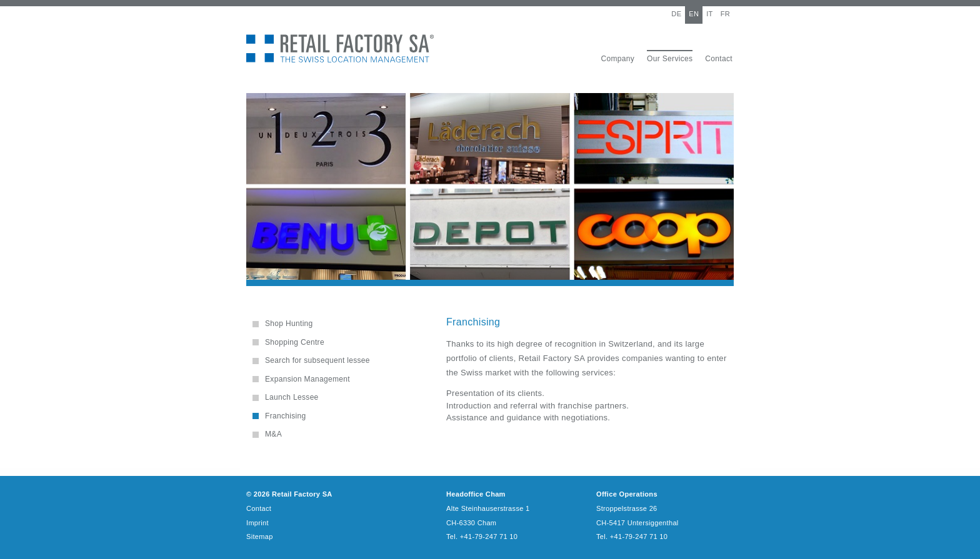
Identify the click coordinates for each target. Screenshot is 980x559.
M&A (273, 434)
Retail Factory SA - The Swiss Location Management (340, 48)
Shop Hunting (289, 324)
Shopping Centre (295, 342)
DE (676, 14)
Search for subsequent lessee (317, 360)
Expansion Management (307, 379)
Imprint (257, 523)
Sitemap (260, 537)
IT (709, 14)
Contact (719, 59)
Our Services (670, 59)
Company (617, 59)
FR (725, 14)
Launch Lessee (292, 397)
